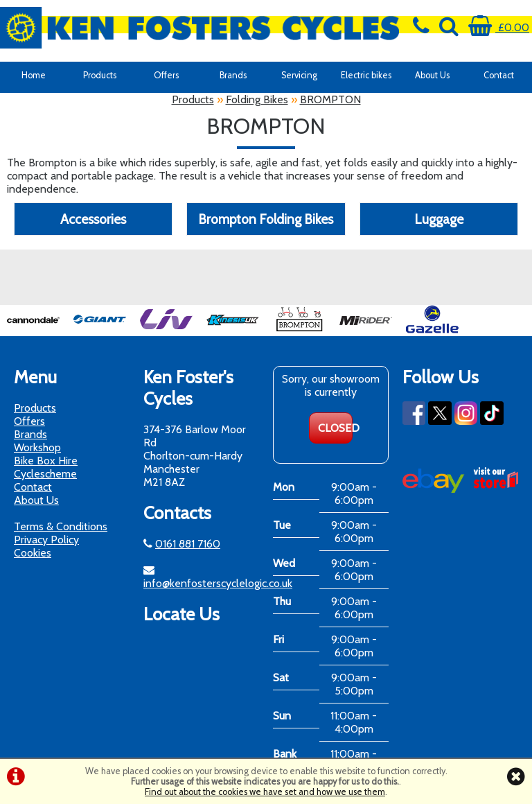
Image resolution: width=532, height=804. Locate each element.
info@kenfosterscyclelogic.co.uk (218, 583)
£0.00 (499, 27)
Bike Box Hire (46, 461)
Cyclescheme (45, 474)
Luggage (439, 219)
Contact (499, 75)
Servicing (299, 75)
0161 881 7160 (188, 544)
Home (34, 75)
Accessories (93, 219)
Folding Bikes (257, 99)
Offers (166, 75)
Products (100, 75)
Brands (233, 75)
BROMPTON (330, 99)
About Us (432, 75)
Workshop (37, 447)
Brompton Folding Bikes (266, 219)
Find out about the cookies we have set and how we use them (265, 792)
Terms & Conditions (61, 526)
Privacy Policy (46, 540)
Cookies (33, 553)
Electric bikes (366, 75)
